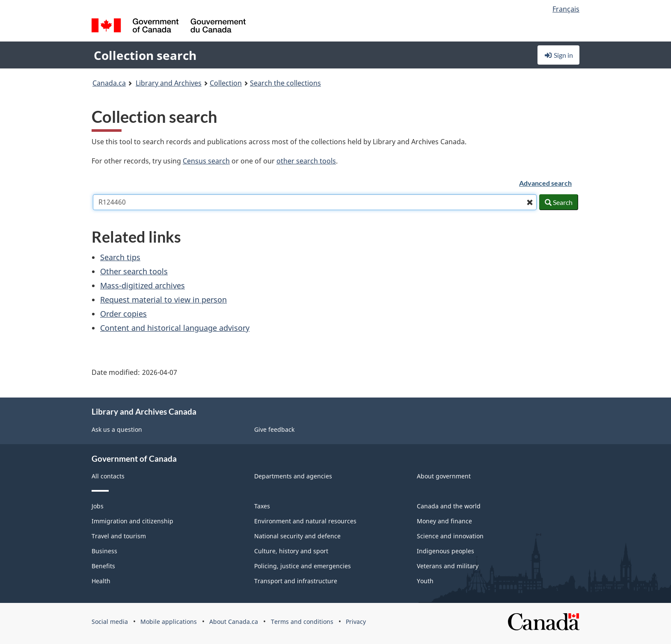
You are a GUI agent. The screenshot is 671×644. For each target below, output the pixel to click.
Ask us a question (117, 429)
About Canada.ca (234, 622)
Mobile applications (169, 622)
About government (444, 476)
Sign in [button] (558, 55)
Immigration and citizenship (132, 521)
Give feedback (274, 429)
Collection (226, 83)
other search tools (306, 161)
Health (101, 581)
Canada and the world (449, 506)
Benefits (103, 566)
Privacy (356, 622)
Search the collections (285, 83)
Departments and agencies (293, 476)
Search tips (120, 257)
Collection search (145, 55)
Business (104, 551)
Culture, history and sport (291, 551)
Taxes (262, 506)
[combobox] (315, 202)
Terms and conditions (302, 622)
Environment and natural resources (305, 521)
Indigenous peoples (445, 551)
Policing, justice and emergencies (303, 566)
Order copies (123, 314)
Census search (206, 161)
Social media (110, 622)
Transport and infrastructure (296, 581)
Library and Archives (169, 83)
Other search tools (134, 271)
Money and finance (444, 521)
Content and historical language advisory (175, 328)
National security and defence (297, 536)
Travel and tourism (119, 536)
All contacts (108, 476)
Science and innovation (450, 536)
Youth (425, 581)
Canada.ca (109, 83)
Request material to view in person (163, 300)
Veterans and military (448, 566)
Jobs (98, 506)
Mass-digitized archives (143, 285)
